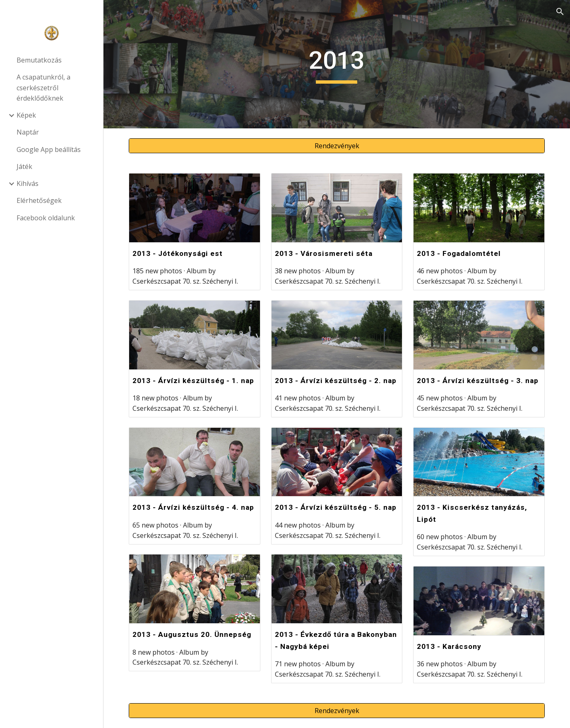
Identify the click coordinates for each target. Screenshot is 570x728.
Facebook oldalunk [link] (46, 218)
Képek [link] (26, 115)
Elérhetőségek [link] (39, 200)
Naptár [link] (28, 132)
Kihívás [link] (28, 183)
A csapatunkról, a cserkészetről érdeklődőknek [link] (43, 88)
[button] (560, 12)
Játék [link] (24, 166)
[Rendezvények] (337, 146)
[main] (337, 64)
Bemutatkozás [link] (39, 60)
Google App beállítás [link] (49, 149)
